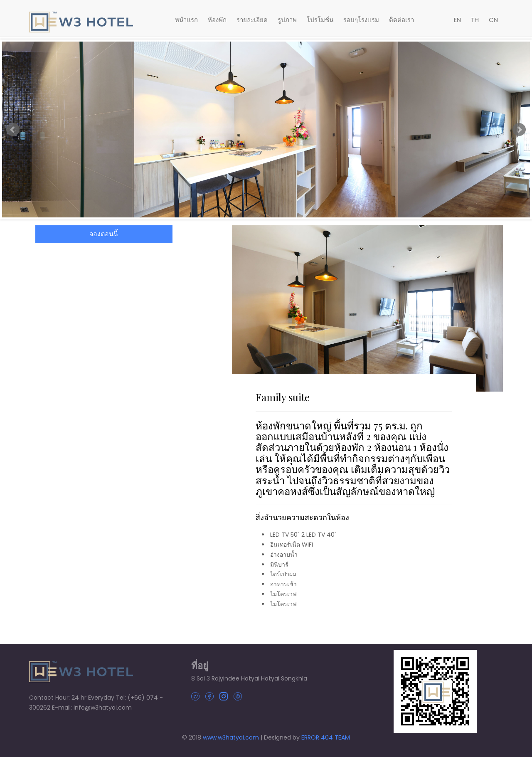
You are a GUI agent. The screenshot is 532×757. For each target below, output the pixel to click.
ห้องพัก (217, 20)
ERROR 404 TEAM (326, 737)
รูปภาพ (287, 20)
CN (493, 20)
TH (475, 20)
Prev (13, 130)
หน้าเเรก (186, 20)
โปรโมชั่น (320, 20)
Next (519, 130)
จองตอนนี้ (104, 234)
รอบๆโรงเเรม (361, 20)
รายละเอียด (252, 20)
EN (457, 20)
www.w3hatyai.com (231, 737)
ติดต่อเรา (401, 20)
